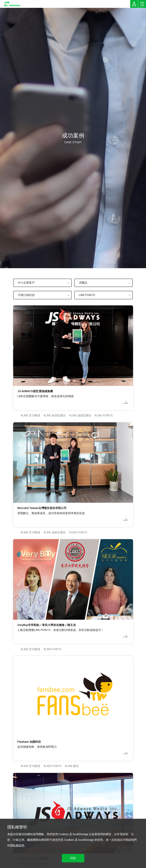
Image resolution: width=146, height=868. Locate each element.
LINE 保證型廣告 (56, 415)
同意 (73, 858)
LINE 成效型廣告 (81, 415)
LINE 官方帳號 (31, 415)
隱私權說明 (17, 845)
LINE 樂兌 (73, 766)
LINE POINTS (104, 415)
